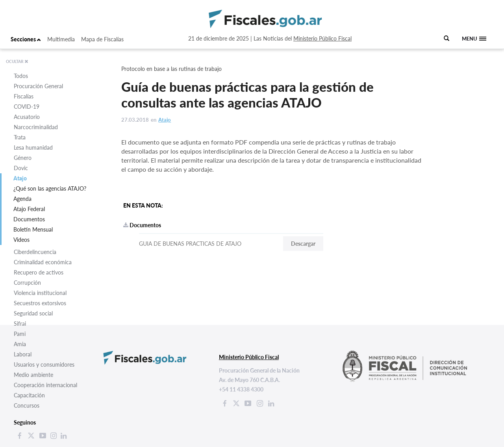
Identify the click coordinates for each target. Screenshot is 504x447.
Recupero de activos (39, 272)
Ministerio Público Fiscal (322, 38)
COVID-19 (27, 107)
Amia (20, 344)
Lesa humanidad (33, 147)
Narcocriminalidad (36, 127)
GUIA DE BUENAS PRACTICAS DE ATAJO (190, 244)
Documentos (29, 219)
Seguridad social (33, 313)
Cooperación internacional (45, 385)
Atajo (20, 178)
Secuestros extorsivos (40, 303)
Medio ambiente (33, 375)
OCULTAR (17, 61)
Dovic (21, 168)
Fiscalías (24, 96)
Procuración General (38, 86)
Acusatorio (27, 117)
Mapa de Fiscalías (102, 39)
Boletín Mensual (33, 229)
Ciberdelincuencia (35, 252)
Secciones (26, 39)
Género (23, 158)
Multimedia (61, 39)
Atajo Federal (29, 209)
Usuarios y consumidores (44, 364)
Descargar (303, 244)
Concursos (27, 405)
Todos (21, 76)
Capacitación (29, 395)
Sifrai (20, 324)
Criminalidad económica (43, 262)
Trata (20, 137)
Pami (20, 334)
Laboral (23, 354)
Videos (21, 240)
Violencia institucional (40, 293)
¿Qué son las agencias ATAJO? (50, 188)
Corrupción (27, 283)
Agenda (22, 199)
